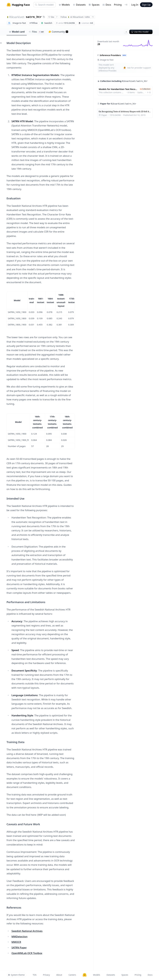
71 (93, 17)
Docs (107, 5)
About (59, 975)
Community (58, 32)
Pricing (118, 5)
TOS (35, 975)
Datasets (79, 5)
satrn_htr (34, 17)
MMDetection (19, 937)
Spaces (94, 5)
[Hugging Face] (85, 975)
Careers (72, 975)
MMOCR (16, 942)
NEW (124, 55)
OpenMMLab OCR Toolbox (27, 953)
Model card (17, 32)
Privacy (46, 975)
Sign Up (146, 5)
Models (64, 5)
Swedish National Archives (27, 931)
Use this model (141, 32)
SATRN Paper (19, 948)
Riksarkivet (17, 17)
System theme (16, 975)
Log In (135, 5)
